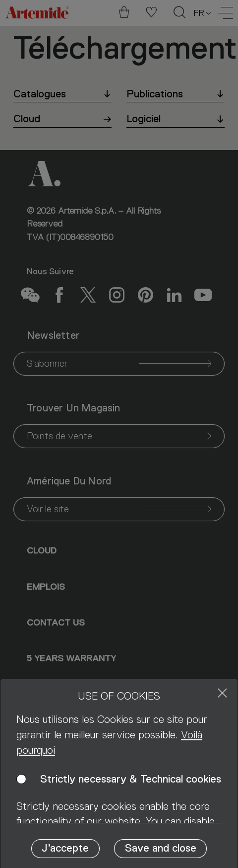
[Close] (222, 693)
